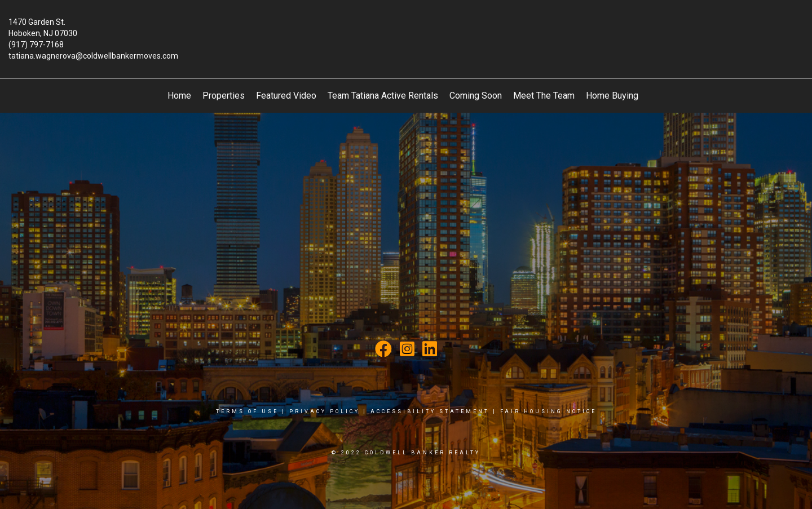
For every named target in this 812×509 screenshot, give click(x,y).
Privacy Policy (325, 411)
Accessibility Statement (430, 411)
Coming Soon (476, 96)
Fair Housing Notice (548, 411)
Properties (224, 96)
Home (179, 96)
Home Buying (612, 96)
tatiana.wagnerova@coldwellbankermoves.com (93, 56)
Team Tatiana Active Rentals (383, 96)
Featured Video (286, 96)
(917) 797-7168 (36, 45)
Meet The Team (544, 96)
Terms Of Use (247, 411)
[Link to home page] (406, 30)
